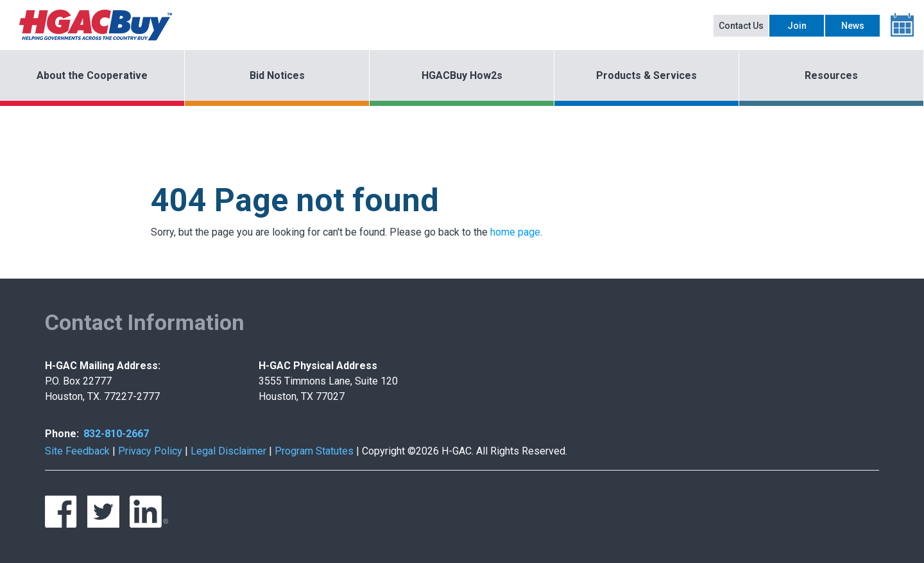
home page (515, 232)
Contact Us (741, 26)
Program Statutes (314, 451)
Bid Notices (277, 75)
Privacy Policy (150, 451)
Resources (831, 75)
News (853, 26)
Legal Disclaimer (228, 451)
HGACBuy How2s (462, 75)
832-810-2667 (116, 434)
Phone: (62, 434)
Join (797, 26)
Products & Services (646, 75)
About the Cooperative (92, 75)
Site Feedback (77, 451)
